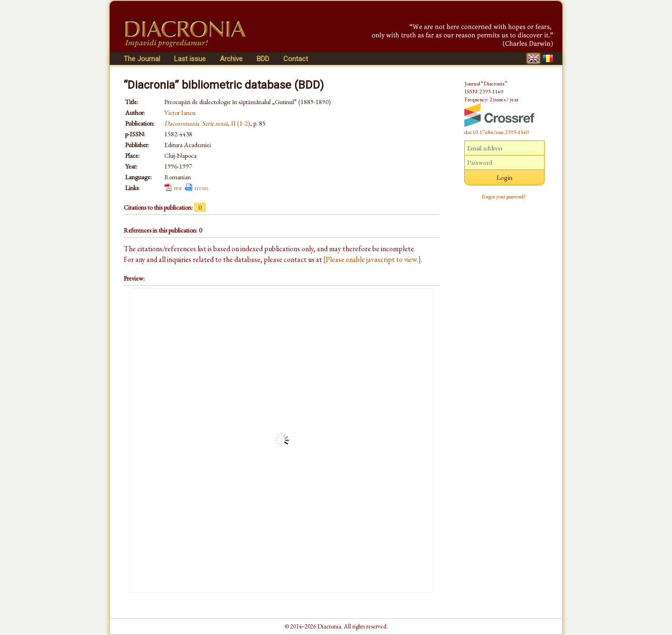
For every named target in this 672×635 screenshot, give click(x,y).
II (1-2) (241, 123)
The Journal (142, 59)
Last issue (190, 59)
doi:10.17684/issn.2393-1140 (497, 132)
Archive (231, 59)
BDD (263, 59)
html (202, 188)
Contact (296, 59)
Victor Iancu (180, 113)
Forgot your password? (504, 197)
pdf (178, 188)
